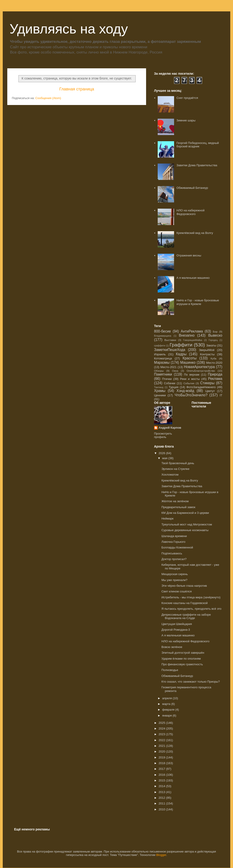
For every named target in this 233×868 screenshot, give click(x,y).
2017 (162, 769)
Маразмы (162, 362)
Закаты (211, 345)
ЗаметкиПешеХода (170, 350)
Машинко (188, 362)
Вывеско (215, 335)
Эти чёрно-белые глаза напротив (184, 586)
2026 (162, 453)
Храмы (160, 391)
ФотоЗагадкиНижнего (201, 387)
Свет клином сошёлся (176, 591)
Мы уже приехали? (174, 580)
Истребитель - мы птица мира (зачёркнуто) (191, 597)
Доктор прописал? (174, 559)
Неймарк (167, 518)
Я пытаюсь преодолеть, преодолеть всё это (191, 609)
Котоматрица (163, 358)
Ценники (160, 395)
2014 (162, 786)
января (167, 716)
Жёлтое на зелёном (175, 501)
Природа (215, 374)
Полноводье (170, 670)
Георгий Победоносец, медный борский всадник (198, 145)
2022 (162, 740)
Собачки (170, 383)
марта (167, 704)
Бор (215, 332)
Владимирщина (163, 336)
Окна (175, 371)
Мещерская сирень (175, 574)
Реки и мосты (190, 379)
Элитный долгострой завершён (183, 653)
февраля (169, 710)
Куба (213, 358)
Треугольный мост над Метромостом (187, 524)
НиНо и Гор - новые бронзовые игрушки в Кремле (198, 302)
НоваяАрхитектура (199, 367)
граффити (160, 346)
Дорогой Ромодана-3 (176, 630)
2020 (162, 751)
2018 (162, 763)
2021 (162, 746)
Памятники (163, 374)
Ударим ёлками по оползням (181, 659)
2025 (162, 723)
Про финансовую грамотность (182, 664)
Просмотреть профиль (163, 435)
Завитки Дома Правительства (197, 165)
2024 (162, 728)
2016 (162, 775)
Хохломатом (170, 475)
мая (165, 458)
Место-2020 (214, 363)
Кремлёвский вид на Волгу (195, 233)
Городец (213, 340)
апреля (168, 698)
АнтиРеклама (192, 331)
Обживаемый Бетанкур (192, 188)
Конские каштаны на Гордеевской (184, 603)
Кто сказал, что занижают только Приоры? (190, 682)
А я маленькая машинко (193, 278)
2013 (162, 792)
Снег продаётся (187, 98)
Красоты (190, 358)
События (189, 383)
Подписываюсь (172, 553)
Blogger (161, 855)
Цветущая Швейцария (177, 624)
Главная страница (77, 89)
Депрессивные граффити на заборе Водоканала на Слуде (186, 616)
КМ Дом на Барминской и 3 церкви (185, 513)
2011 (162, 803)
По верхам (191, 375)
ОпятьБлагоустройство (201, 371)
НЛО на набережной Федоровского (190, 212)
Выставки (170, 340)
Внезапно (187, 335)
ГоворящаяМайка (193, 340)
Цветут (210, 391)
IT (221, 395)
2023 (162, 734)
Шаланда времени (174, 536)
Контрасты (207, 354)
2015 (162, 780)
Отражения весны (189, 255)
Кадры (181, 354)
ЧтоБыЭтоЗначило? (191, 395)
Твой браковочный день (178, 463)
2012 (162, 798)
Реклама (215, 379)
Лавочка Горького (173, 542)
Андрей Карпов (170, 428)
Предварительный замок (178, 507)
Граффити (181, 345)
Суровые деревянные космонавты (185, 530)
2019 (162, 757)
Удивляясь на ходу (69, 29)
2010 (162, 809)
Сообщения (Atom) (48, 98)
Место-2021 (168, 367)
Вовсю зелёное (172, 647)
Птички (167, 379)
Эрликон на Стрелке (175, 469)
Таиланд (159, 387)
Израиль (160, 354)
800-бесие (162, 331)
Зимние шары (186, 120)
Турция (173, 387)
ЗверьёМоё (207, 350)
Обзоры (159, 371)
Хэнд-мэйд (185, 391)
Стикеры (207, 383)
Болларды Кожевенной (177, 547)
